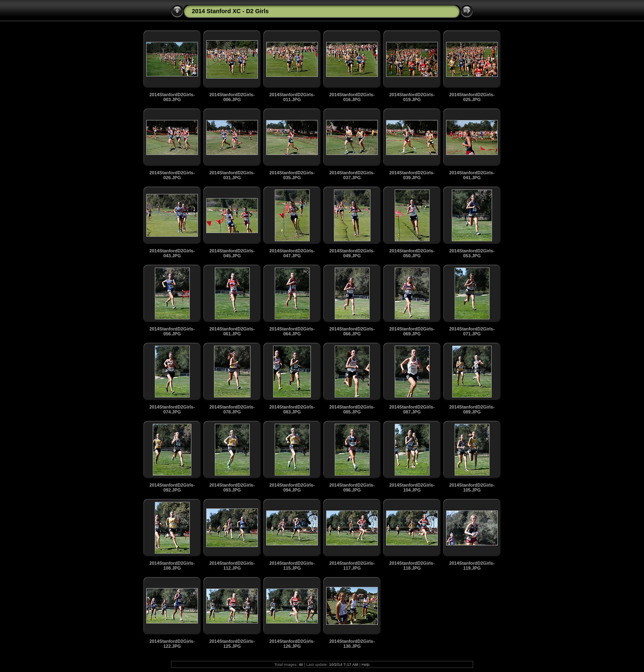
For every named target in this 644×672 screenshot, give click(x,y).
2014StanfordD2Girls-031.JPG (232, 175)
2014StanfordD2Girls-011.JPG (292, 97)
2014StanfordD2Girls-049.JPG (352, 253)
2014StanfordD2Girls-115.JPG (292, 566)
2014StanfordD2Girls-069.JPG (412, 331)
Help (366, 664)
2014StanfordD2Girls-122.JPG (172, 644)
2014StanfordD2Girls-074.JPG (172, 409)
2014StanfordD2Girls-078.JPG (232, 409)
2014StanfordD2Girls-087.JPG (412, 409)
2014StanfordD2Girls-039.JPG (412, 175)
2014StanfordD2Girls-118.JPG (412, 566)
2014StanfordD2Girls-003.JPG (172, 97)
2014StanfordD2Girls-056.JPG (172, 331)
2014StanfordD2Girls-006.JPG (232, 97)
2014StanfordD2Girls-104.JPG (412, 487)
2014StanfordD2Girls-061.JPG (232, 331)
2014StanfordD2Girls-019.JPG (412, 97)
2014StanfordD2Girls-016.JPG (352, 97)
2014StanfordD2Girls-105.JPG (472, 487)
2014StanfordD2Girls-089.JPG (472, 409)
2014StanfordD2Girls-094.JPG (292, 487)
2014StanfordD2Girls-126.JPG (292, 644)
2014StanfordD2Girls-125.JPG (232, 644)
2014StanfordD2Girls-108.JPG (172, 566)
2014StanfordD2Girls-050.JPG (412, 253)
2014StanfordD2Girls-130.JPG (352, 644)
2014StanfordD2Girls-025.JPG (472, 97)
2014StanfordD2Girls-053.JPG (472, 253)
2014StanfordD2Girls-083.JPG (292, 409)
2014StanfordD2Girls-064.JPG (292, 331)
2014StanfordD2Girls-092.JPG (172, 487)
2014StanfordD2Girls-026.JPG (172, 175)
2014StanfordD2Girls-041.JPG (472, 175)
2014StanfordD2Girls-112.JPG (232, 566)
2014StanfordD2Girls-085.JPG (352, 409)
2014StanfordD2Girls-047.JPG (292, 253)
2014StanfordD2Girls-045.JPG (232, 253)
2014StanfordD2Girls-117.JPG (352, 566)
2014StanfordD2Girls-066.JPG (352, 331)
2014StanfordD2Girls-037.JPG (352, 175)
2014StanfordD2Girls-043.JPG (172, 253)
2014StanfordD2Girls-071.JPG (472, 331)
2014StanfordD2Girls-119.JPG (472, 566)
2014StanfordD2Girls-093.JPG (232, 487)
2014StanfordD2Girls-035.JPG (292, 175)
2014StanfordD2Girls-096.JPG (352, 487)
